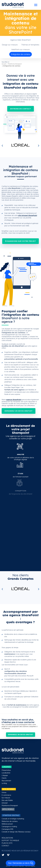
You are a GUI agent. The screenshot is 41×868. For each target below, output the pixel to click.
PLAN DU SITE (7, 843)
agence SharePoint (14, 400)
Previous (3, 146)
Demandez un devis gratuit (19, 411)
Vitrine (4, 793)
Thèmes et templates (30, 45)
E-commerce (6, 795)
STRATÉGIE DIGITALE (11, 815)
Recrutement (6, 781)
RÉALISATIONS (7, 838)
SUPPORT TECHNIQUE (10, 840)
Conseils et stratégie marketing (13, 819)
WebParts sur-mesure (20, 49)
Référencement (7, 824)
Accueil (4, 64)
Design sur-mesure (10, 45)
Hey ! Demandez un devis (21, 863)
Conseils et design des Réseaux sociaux (16, 832)
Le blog (4, 783)
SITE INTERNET (9, 789)
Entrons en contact (21, 109)
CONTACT (5, 846)
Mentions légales (30, 866)
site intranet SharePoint (28, 215)
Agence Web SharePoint (20, 40)
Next (38, 146)
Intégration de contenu (21, 54)
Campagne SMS (7, 829)
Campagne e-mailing (9, 827)
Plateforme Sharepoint (15, 64)
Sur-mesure (6, 798)
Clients (4, 778)
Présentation (6, 770)
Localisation (6, 773)
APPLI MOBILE (8, 809)
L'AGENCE (7, 767)
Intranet (5, 803)
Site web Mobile (7, 800)
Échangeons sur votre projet (20, 241)
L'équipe (5, 775)
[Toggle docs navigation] (36, 5)
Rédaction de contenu (10, 821)
